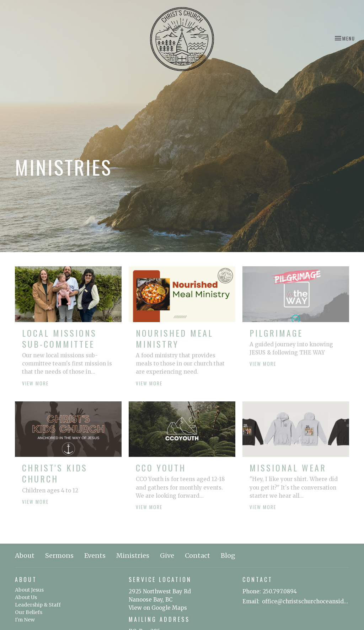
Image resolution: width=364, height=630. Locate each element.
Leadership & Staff (38, 605)
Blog (228, 556)
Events (95, 556)
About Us (26, 597)
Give (167, 556)
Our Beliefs (29, 612)
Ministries (133, 556)
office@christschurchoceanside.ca (306, 601)
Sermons (59, 556)
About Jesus (29, 590)
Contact (197, 556)
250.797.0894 (280, 591)
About (25, 556)
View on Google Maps (158, 608)
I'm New (25, 620)
